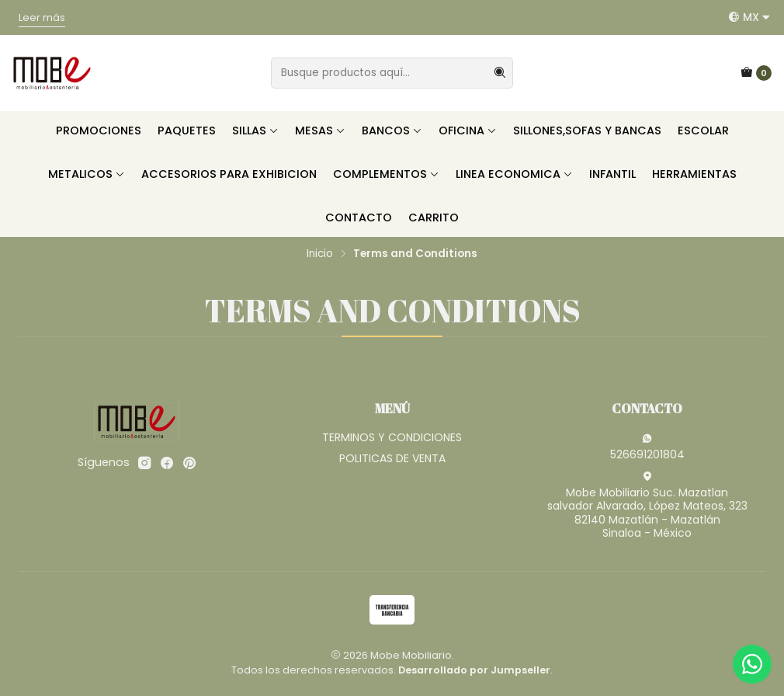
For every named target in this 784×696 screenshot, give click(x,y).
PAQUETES (187, 130)
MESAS (320, 130)
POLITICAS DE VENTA (392, 458)
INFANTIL (612, 174)
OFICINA (468, 130)
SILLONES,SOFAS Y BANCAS (587, 130)
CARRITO (434, 217)
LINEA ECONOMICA (514, 174)
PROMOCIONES (99, 130)
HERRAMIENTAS (694, 174)
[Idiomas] (749, 17)
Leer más (42, 17)
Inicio (320, 254)
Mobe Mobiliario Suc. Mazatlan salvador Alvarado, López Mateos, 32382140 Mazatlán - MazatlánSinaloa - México (647, 506)
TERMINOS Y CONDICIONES (392, 437)
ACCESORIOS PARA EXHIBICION (229, 174)
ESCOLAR (703, 130)
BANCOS (392, 130)
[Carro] (756, 73)
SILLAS (255, 130)
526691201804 (647, 447)
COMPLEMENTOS (386, 174)
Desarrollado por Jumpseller (474, 670)
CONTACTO (359, 217)
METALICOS (87, 174)
